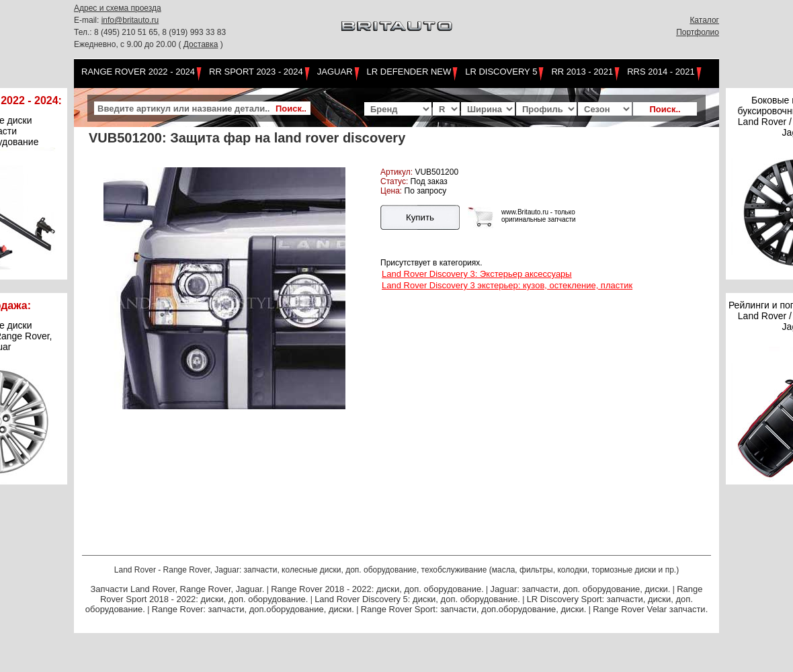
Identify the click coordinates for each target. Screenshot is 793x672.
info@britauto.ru (130, 20)
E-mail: (88, 20)
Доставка (201, 44)
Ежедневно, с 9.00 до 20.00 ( (129, 44)
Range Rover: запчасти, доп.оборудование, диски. (253, 609)
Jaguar (335, 72)
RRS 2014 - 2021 (661, 72)
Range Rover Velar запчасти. (650, 609)
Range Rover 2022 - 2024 (138, 72)
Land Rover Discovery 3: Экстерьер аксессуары (477, 274)
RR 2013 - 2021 (582, 72)
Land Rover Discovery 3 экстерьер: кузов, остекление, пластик (507, 285)
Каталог (704, 20)
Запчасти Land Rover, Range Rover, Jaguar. (177, 589)
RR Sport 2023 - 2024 (256, 72)
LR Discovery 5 (501, 72)
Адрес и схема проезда (118, 8)
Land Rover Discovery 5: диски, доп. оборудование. (417, 599)
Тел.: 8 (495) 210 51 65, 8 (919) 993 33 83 (150, 32)
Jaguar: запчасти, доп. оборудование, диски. (581, 589)
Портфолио (698, 32)
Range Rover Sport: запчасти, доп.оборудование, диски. (474, 609)
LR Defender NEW (409, 72)
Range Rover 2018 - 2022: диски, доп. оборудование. (377, 589)
